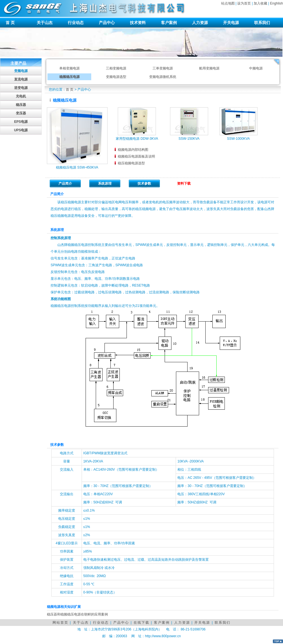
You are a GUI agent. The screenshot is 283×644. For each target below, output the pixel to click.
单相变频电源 (69, 68)
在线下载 (141, 623)
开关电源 (231, 23)
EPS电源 (21, 122)
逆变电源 (21, 88)
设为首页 (244, 3)
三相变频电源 (116, 68)
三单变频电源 (163, 68)
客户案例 (169, 23)
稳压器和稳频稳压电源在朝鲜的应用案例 (77, 614)
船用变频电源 (209, 68)
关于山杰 (45, 23)
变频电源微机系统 (163, 77)
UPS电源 (21, 130)
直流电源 (21, 79)
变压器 (21, 113)
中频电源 (256, 68)
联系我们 (262, 23)
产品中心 (107, 23)
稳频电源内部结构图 (133, 150)
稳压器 (21, 105)
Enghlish (277, 3)
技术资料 (138, 23)
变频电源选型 (116, 77)
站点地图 (228, 3)
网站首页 (60, 623)
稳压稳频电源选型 (131, 163)
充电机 (21, 96)
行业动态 (76, 23)
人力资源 (200, 23)
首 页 (10, 23)
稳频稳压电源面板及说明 (136, 156)
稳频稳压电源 (69, 77)
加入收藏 (260, 3)
